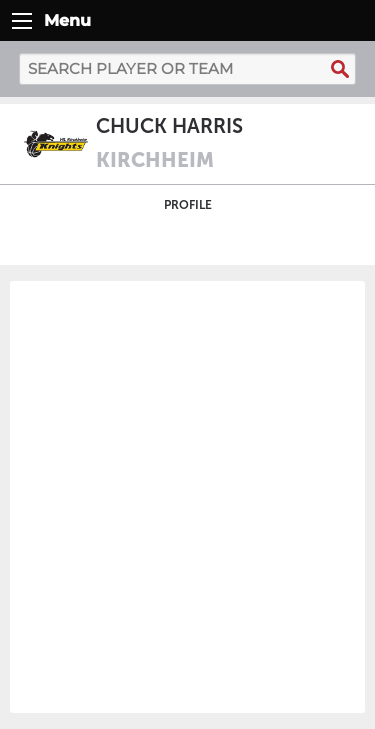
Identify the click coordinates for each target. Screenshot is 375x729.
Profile (188, 205)
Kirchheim (155, 160)
